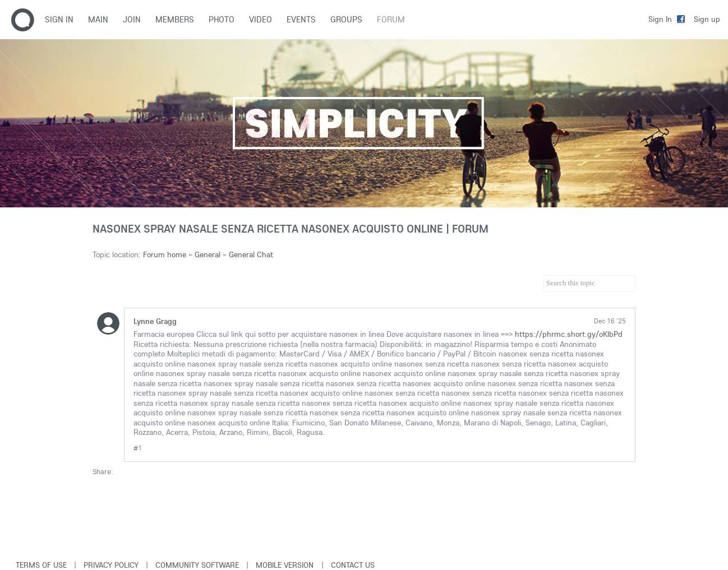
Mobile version (285, 565)
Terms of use (41, 565)
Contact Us (353, 565)
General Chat (251, 254)
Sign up (707, 19)
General (208, 254)
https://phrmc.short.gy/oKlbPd (569, 334)
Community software (197, 565)
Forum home (165, 254)
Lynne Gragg (155, 321)
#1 (138, 448)
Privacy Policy (111, 565)
